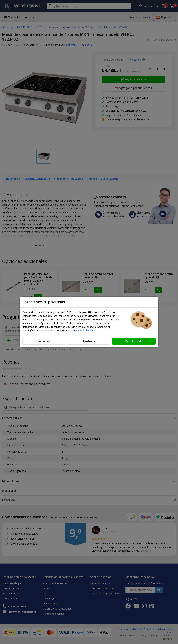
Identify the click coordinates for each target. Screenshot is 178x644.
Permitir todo (134, 341)
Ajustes (89, 341)
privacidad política (85, 330)
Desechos (44, 341)
